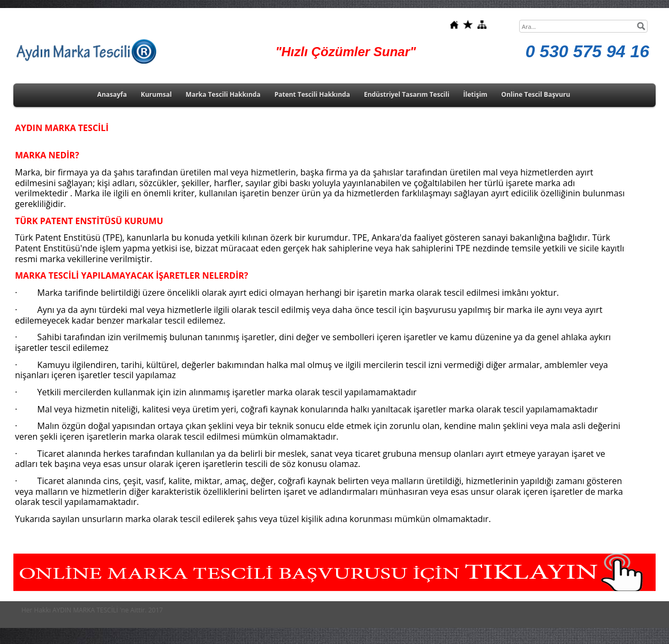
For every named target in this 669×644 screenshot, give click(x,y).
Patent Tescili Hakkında (312, 94)
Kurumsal (156, 94)
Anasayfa (112, 94)
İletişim (476, 94)
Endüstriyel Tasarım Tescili (407, 94)
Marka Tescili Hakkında (223, 94)
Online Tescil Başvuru (536, 94)
